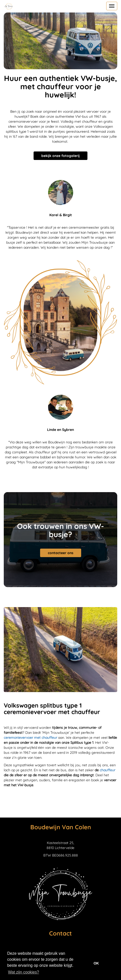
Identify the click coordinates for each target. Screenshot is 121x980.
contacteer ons (61, 553)
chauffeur (107, 770)
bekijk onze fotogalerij (60, 156)
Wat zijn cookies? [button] (24, 972)
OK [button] (96, 963)
